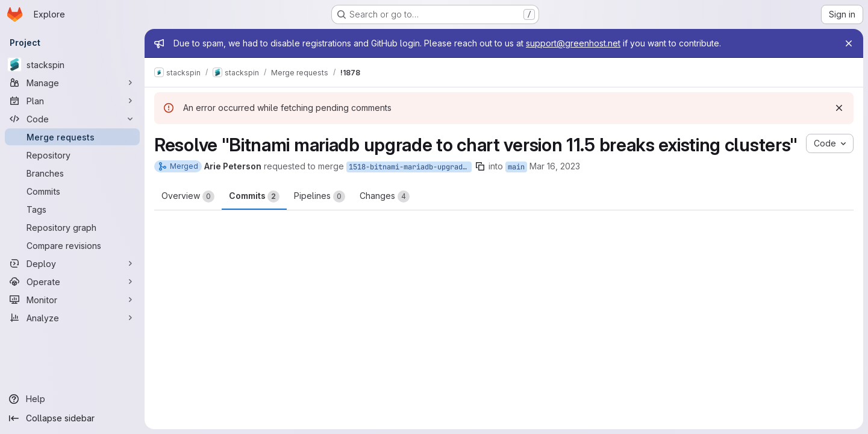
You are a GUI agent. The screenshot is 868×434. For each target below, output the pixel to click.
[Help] (72, 399)
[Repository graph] (72, 227)
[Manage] (72, 83)
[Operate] (72, 281)
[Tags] (72, 209)
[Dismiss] (839, 108)
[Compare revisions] (72, 245)
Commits (254, 197)
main (516, 167)
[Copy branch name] (480, 166)
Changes (385, 197)
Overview (188, 197)
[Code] (72, 119)
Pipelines (320, 197)
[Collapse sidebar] (72, 418)
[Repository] (72, 155)
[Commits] (72, 191)
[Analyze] (72, 318)
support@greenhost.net (573, 43)
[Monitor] (72, 300)
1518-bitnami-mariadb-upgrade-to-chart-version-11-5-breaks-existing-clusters (410, 167)
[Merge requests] (72, 137)
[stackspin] (72, 64)
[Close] (849, 43)
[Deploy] (72, 263)
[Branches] (72, 173)
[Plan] (72, 101)
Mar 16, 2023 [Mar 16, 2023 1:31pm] (555, 166)
